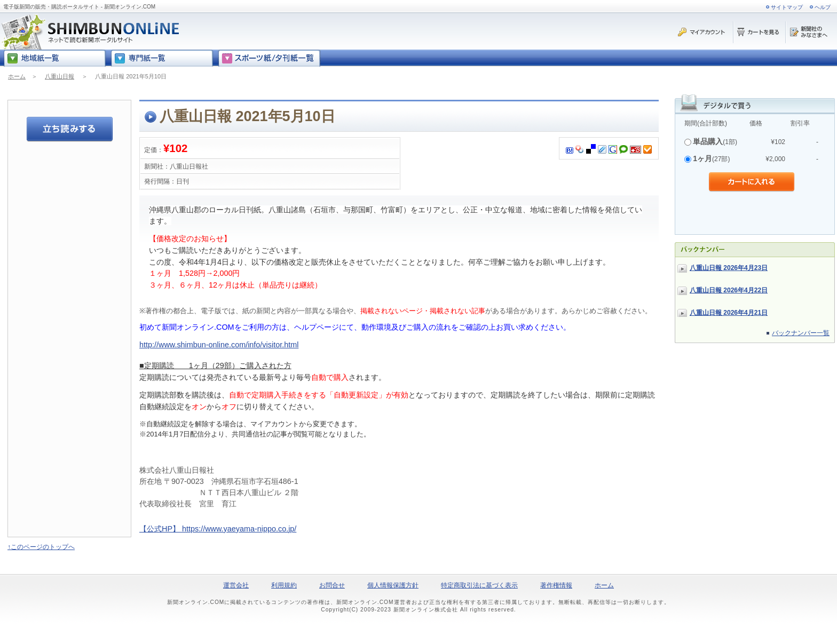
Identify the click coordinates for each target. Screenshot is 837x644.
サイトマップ (787, 7)
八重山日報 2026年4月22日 (729, 290)
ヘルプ (823, 7)
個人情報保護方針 (393, 585)
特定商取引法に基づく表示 (479, 585)
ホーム (17, 76)
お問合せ (332, 585)
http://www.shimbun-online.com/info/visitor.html (219, 345)
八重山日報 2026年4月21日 (729, 313)
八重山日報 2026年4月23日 (729, 268)
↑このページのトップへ (41, 547)
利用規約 (284, 585)
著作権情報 (556, 585)
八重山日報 (60, 76)
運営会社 (236, 585)
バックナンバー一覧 (801, 333)
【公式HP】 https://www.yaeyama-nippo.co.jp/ (218, 529)
